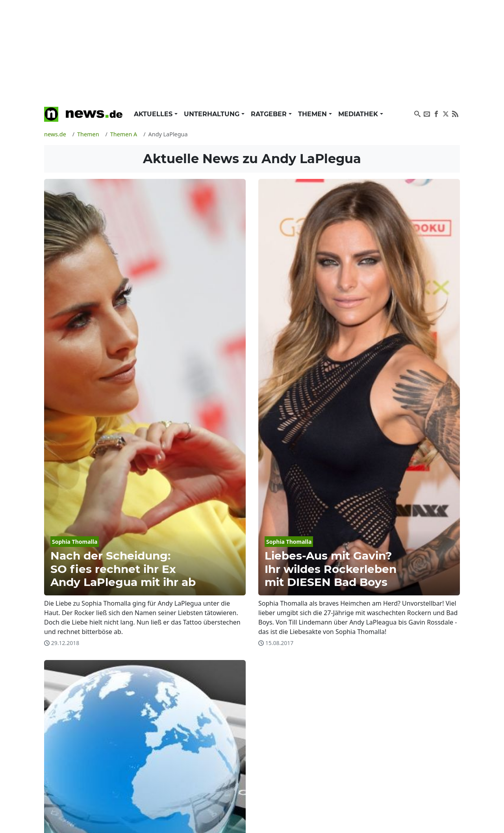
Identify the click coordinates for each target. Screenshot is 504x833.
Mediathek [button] (359, 114)
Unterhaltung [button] (213, 114)
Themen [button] (313, 114)
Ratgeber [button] (270, 114)
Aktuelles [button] (154, 114)
